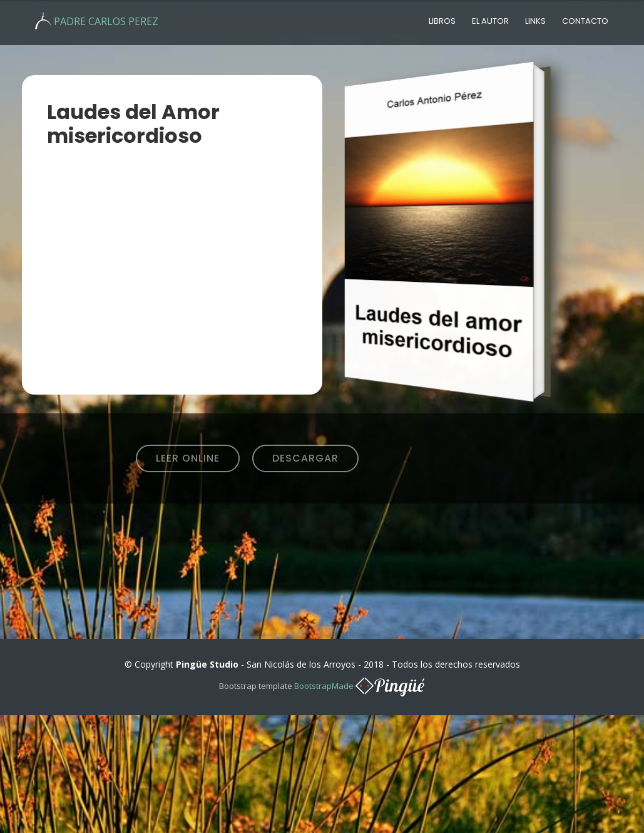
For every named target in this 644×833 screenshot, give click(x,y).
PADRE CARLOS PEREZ (106, 21)
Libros (442, 21)
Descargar (305, 458)
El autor (490, 21)
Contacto (585, 21)
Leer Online (188, 458)
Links (535, 21)
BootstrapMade (324, 686)
